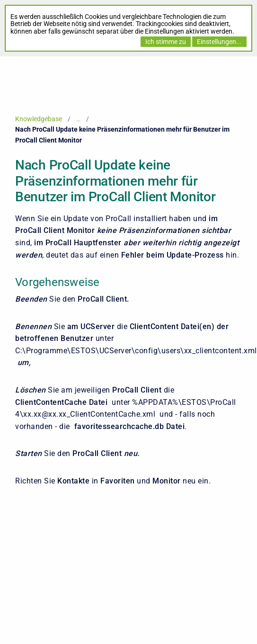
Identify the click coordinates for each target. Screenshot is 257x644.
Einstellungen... (219, 42)
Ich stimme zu (166, 42)
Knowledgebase (39, 119)
